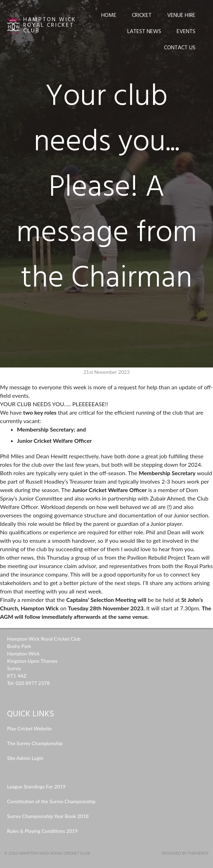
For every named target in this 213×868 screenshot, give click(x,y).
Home (109, 15)
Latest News (144, 32)
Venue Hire (181, 15)
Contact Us (180, 48)
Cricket (142, 15)
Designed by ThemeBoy (185, 853)
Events (186, 32)
